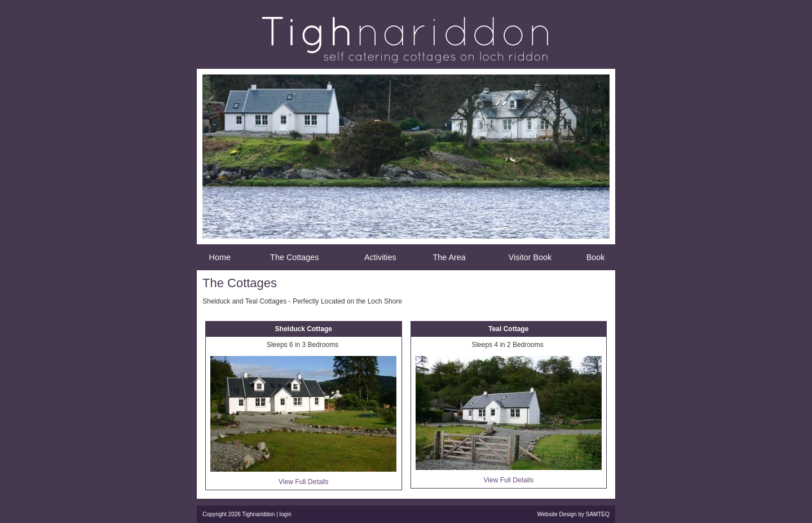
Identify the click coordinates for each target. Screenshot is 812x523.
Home (220, 257)
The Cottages (294, 257)
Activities (380, 257)
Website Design (557, 514)
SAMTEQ (598, 514)
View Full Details (303, 482)
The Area (449, 257)
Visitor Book (530, 257)
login (286, 514)
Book (596, 257)
